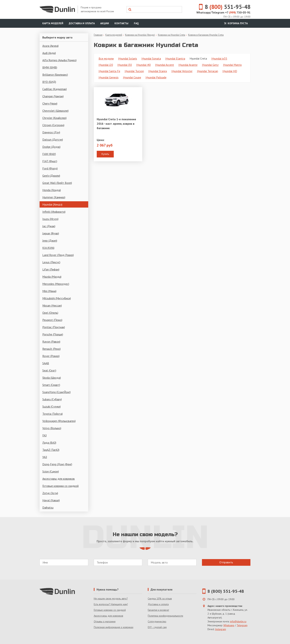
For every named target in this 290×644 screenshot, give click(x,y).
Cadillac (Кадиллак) (55, 89)
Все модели (106, 58)
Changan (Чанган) (53, 96)
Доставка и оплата (82, 23)
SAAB (46, 363)
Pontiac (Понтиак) (54, 327)
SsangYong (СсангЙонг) (57, 392)
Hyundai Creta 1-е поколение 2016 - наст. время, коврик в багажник (116, 124)
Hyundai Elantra (175, 58)
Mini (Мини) (49, 291)
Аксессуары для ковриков (59, 479)
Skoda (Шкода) (52, 378)
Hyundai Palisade (156, 77)
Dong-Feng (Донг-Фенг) (57, 464)
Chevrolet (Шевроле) (55, 111)
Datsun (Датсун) (53, 139)
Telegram (242, 625)
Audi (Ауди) (49, 53)
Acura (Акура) (50, 46)
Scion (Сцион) (51, 471)
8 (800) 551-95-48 (226, 591)
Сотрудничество (157, 621)
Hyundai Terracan (208, 71)
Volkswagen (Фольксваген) (59, 421)
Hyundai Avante (188, 65)
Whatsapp (229, 625)
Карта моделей (53, 23)
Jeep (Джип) (50, 241)
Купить (105, 154)
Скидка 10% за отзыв (160, 598)
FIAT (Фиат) (50, 161)
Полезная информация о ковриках (114, 627)
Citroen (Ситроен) (53, 125)
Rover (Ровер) (51, 356)
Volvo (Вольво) (52, 428)
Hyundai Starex (158, 71)
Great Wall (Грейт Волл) (57, 183)
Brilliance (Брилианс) (55, 75)
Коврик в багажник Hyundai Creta (206, 35)
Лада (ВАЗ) (49, 443)
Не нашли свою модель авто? (111, 598)
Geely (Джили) (51, 176)
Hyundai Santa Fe (109, 71)
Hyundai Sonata (151, 58)
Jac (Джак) (49, 226)
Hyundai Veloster (182, 71)
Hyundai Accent (165, 65)
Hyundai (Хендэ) (52, 204)
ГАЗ (44, 435)
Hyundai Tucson (134, 71)
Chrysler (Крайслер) (54, 118)
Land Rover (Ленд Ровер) (58, 255)
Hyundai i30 (125, 65)
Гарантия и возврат (158, 610)
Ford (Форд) (50, 168)
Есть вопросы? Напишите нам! (111, 604)
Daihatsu (48, 507)
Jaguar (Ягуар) (51, 233)
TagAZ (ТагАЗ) (51, 450)
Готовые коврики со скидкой (60, 486)
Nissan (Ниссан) (52, 305)
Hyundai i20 (106, 65)
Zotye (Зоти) (50, 493)
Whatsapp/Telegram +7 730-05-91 (223, 12)
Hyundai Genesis (109, 77)
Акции (105, 23)
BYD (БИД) (49, 82)
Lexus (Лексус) (51, 262)
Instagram (221, 629)
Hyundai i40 (144, 65)
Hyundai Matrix (232, 65)
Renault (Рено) (52, 349)
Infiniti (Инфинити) (54, 212)
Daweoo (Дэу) (51, 132)
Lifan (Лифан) (51, 269)
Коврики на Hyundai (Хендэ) (140, 35)
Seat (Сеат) (49, 370)
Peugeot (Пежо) (52, 320)
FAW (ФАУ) (49, 154)
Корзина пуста (235, 23)
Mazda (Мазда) (52, 277)
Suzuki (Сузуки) (52, 406)
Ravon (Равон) (51, 342)
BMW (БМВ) (50, 67)
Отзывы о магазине (105, 621)
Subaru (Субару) (52, 399)
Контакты (121, 23)
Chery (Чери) (50, 103)
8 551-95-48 (222, 7)
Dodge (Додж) (51, 147)
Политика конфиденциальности (165, 616)
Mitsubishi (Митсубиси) (57, 298)
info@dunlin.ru (238, 621)
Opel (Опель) (50, 313)
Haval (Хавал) (51, 500)
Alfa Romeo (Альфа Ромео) (59, 60)
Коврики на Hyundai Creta (172, 35)
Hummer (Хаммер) (54, 197)
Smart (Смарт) (51, 385)
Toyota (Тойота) (53, 414)
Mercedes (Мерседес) (56, 284)
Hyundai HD (230, 71)
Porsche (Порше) (53, 334)
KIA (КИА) (48, 248)
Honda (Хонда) (52, 190)
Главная (98, 35)
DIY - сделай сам (157, 627)
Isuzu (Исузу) (50, 219)
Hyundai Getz (210, 65)
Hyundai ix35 (219, 58)
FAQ (136, 23)
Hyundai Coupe (132, 77)
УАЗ (45, 457)
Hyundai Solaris (128, 58)
